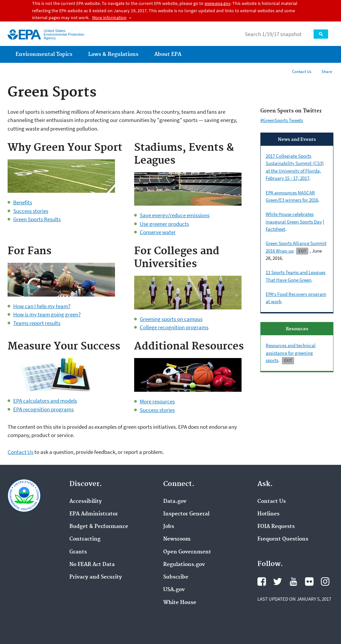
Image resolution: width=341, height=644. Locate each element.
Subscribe (176, 577)
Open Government (187, 552)
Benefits (23, 202)
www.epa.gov (217, 3)
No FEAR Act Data (92, 565)
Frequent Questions (283, 539)
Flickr (309, 582)
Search (321, 34)
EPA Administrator (94, 514)
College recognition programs (174, 327)
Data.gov (175, 502)
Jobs (169, 527)
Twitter (278, 582)
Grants (78, 552)
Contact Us (302, 72)
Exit (302, 251)
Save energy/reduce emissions (175, 215)
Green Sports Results (37, 219)
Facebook (262, 582)
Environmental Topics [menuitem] (44, 54)
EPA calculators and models (45, 401)
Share (327, 72)
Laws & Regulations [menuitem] (113, 54)
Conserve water (158, 232)
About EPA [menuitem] (168, 54)
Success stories (31, 211)
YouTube (293, 582)
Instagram (325, 582)
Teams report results (37, 323)
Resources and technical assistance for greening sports (291, 353)
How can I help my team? (42, 306)
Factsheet (275, 229)
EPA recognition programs (43, 409)
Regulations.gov (184, 565)
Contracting (85, 539)
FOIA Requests (276, 527)
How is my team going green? (47, 314)
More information (109, 18)
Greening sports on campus (171, 319)
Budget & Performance (99, 527)
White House (180, 603)
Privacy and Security (96, 577)
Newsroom (177, 539)
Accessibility (86, 502)
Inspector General (186, 514)
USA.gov (174, 590)
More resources (157, 401)
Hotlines (268, 514)
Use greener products (164, 224)
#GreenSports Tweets (282, 120)
